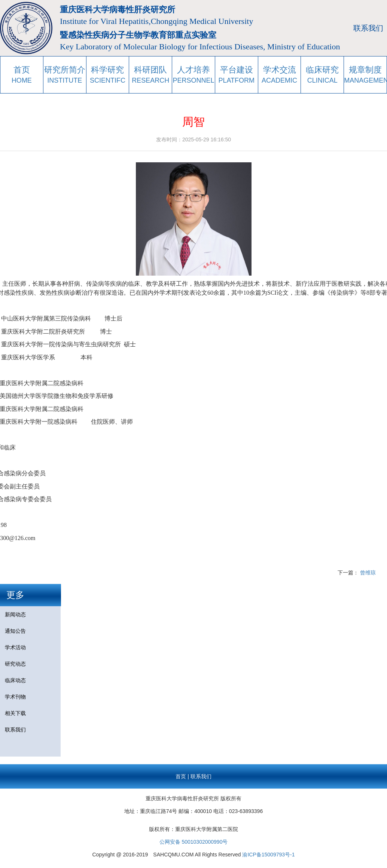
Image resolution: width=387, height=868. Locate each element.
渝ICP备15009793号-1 (268, 855)
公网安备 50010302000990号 (194, 842)
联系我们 (368, 28)
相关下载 (15, 713)
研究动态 (15, 664)
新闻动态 (15, 614)
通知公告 (15, 631)
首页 (181, 776)
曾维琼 (368, 573)
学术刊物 (15, 697)
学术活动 (15, 647)
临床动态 (15, 680)
